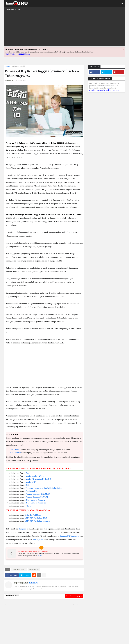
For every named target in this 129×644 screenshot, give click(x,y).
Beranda (8, 66)
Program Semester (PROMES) (38, 494)
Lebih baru (10, 605)
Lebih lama (77, 605)
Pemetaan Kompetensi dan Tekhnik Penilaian (43, 488)
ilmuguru (22, 529)
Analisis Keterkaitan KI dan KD (38, 479)
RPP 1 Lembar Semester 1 (36, 500)
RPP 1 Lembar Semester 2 (36, 503)
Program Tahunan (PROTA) (37, 497)
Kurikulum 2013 (34, 570)
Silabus (28, 506)
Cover (28, 473)
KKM (28, 485)
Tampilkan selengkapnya (74, 596)
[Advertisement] (64, 29)
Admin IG (33, 583)
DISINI (39, 556)
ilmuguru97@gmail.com (69, 536)
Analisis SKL (31, 482)
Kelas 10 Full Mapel (33, 515)
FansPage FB (38, 540)
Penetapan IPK (31, 491)
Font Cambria (15, 453)
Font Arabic (15, 450)
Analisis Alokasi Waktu (35, 476)
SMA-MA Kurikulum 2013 (36, 518)
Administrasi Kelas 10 (18, 66)
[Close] (124, 50)
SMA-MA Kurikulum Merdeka (37, 521)
